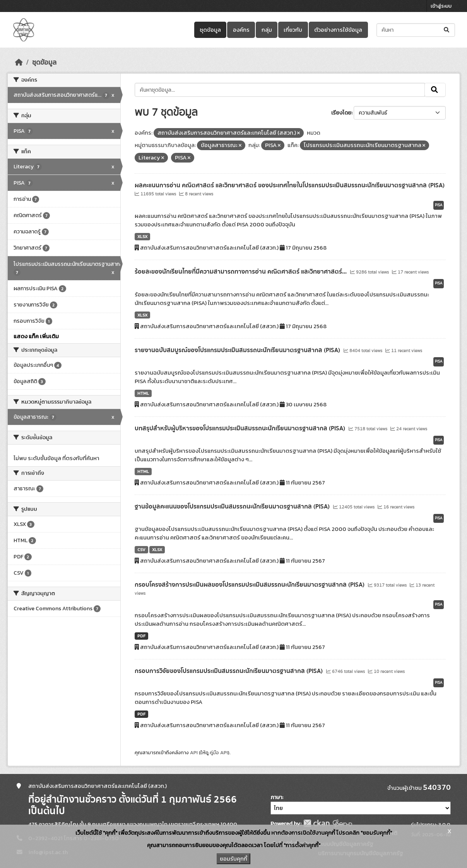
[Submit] (447, 30)
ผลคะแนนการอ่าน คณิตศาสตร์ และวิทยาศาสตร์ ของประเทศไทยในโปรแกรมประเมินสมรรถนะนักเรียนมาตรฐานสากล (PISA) (290, 185)
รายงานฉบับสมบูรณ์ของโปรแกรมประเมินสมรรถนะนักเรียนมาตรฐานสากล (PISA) (238, 350)
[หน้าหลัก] (19, 62)
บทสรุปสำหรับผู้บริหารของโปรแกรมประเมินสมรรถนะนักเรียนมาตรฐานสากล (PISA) (241, 428)
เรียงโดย (341, 113)
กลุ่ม (267, 30)
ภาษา (276, 797)
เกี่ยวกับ (293, 30)
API (194, 752)
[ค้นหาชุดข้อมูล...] (416, 30)
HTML (143, 393)
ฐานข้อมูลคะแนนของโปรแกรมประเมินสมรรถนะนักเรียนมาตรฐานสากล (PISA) (233, 507)
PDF (141, 636)
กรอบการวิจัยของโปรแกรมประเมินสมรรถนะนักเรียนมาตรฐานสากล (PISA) (229, 671)
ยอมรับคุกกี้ (233, 859)
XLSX (142, 236)
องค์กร (241, 30)
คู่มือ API (219, 752)
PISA (439, 205)
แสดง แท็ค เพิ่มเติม (36, 336)
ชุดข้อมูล (210, 30)
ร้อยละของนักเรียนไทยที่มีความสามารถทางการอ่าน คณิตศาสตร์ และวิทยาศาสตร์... (241, 272)
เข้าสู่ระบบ (441, 6)
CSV (141, 550)
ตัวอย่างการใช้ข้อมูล (338, 30)
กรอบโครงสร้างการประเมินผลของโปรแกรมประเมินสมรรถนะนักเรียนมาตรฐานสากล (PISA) (250, 585)
